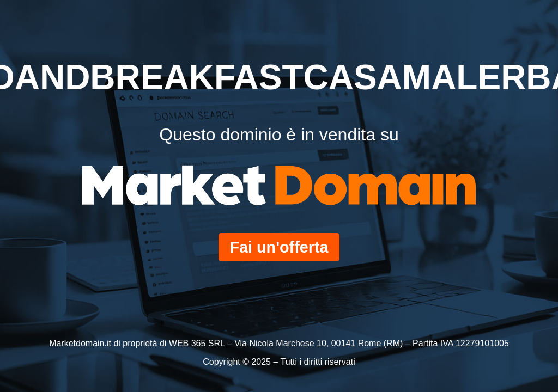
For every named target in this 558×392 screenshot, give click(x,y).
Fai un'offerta (279, 247)
